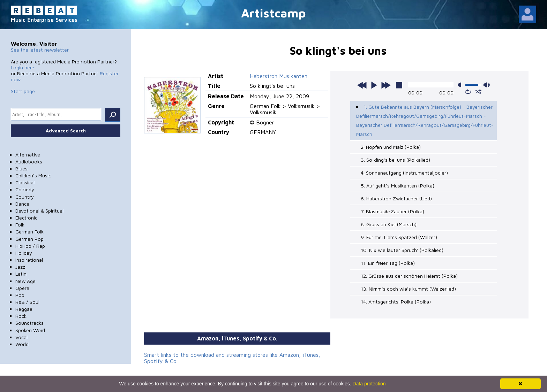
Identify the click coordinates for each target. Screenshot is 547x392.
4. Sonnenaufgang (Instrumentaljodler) (404, 173)
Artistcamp (273, 13)
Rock (21, 316)
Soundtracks (29, 323)
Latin (21, 274)
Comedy (25, 189)
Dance (22, 204)
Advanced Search (66, 131)
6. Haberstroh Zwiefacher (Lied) (396, 198)
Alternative (28, 155)
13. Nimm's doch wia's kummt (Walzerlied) (408, 289)
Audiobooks (29, 162)
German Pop (29, 239)
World (22, 344)
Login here (23, 67)
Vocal (21, 337)
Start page (23, 91)
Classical (25, 182)
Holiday (24, 253)
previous (362, 85)
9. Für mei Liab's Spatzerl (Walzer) (399, 237)
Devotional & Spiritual (39, 211)
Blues (21, 168)
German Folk (29, 232)
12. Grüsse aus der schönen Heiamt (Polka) (409, 276)
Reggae (24, 309)
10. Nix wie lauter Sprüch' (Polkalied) (402, 250)
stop (399, 85)
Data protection (369, 384)
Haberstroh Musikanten (279, 76)
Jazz (20, 267)
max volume (487, 85)
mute (461, 85)
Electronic (26, 218)
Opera (22, 288)
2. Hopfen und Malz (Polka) (391, 147)
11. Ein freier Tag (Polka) (388, 263)
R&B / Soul (27, 302)
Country (25, 197)
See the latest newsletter (40, 50)
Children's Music (33, 175)
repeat (468, 92)
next (386, 85)
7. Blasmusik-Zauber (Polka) (392, 211)
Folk (20, 225)
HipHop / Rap (30, 246)
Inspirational (29, 260)
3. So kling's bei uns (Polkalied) (395, 160)
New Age (25, 281)
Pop (20, 295)
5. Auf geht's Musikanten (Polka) (398, 186)
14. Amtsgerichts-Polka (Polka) (396, 302)
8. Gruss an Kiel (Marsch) (389, 224)
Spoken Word (30, 330)
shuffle (478, 92)
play (374, 85)
